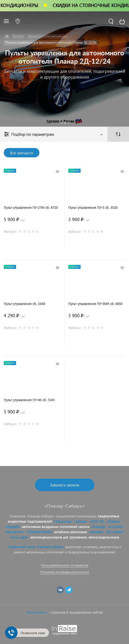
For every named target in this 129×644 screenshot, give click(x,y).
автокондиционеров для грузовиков (58, 537)
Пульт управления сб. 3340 (24, 303)
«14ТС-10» (97, 521)
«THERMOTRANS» (39, 532)
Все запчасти (22, 153)
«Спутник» (116, 527)
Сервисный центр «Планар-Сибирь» (36, 547)
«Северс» (114, 521)
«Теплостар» (63, 521)
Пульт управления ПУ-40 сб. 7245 (29, 400)
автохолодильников (104, 537)
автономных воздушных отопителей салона (55, 527)
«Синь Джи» (19, 537)
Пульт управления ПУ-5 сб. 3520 (93, 207)
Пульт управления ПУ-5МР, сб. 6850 (95, 303)
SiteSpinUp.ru (37, 612)
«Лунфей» (12, 527)
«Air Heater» (115, 532)
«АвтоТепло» (14, 532)
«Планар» (98, 527)
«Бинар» (81, 521)
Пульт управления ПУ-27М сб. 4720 (31, 207)
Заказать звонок (65, 485)
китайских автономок (71, 532)
